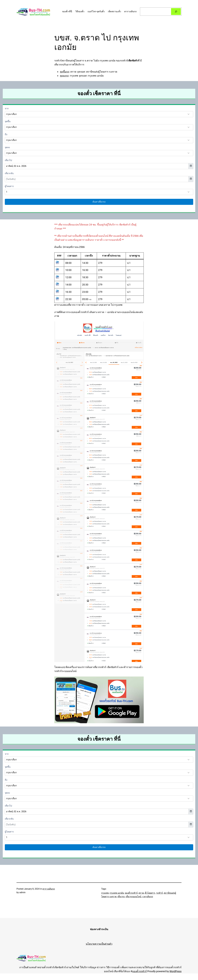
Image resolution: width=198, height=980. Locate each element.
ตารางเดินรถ (49, 889)
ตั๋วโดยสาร (150, 893)
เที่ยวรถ (121, 897)
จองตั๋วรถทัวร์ (131, 893)
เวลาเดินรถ (148, 897)
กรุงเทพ (105, 893)
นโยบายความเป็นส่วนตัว (99, 944)
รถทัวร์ (159, 893)
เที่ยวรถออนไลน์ (133, 897)
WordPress (176, 971)
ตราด (141, 893)
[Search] (176, 11)
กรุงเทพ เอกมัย (117, 893)
